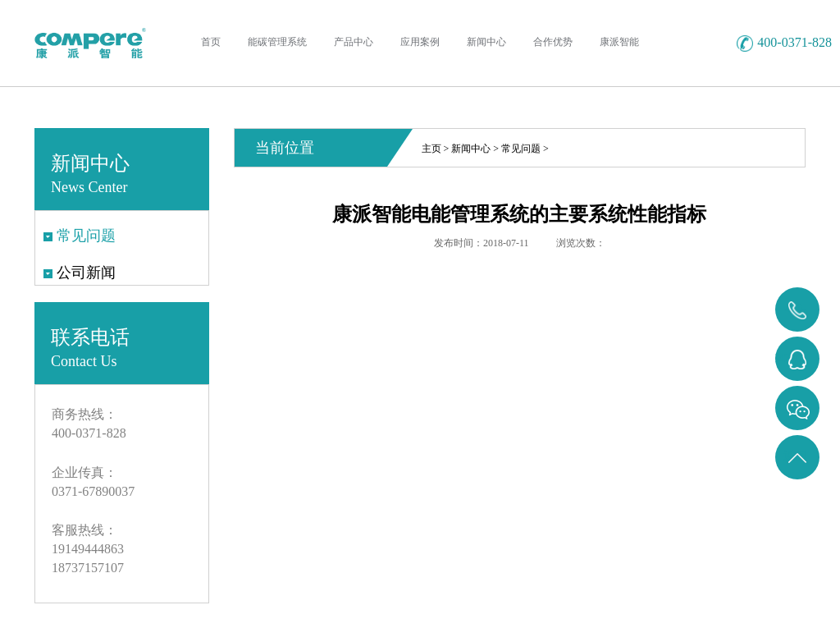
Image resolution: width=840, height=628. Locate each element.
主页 (431, 149)
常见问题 (521, 149)
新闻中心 (471, 149)
